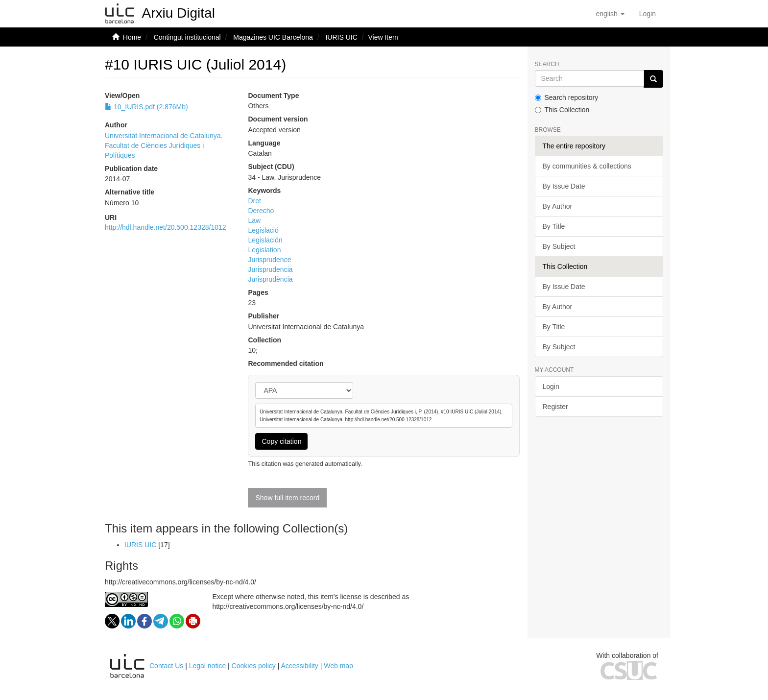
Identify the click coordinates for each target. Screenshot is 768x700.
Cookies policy (254, 666)
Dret (254, 201)
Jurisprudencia (270, 269)
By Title (554, 226)
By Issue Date (564, 186)
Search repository (567, 97)
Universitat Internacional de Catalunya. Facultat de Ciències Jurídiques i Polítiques (164, 145)
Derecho (261, 211)
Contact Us (166, 666)
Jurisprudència (270, 279)
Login (551, 386)
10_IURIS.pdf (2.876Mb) (146, 107)
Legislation (264, 250)
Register (555, 407)
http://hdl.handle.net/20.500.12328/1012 (166, 227)
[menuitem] (648, 14)
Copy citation (281, 441)
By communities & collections (587, 166)
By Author (558, 206)
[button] (610, 14)
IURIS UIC (341, 37)
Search (547, 64)
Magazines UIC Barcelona (273, 37)
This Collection (562, 110)
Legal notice (208, 666)
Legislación (265, 240)
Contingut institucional (187, 37)
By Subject (559, 246)
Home (132, 37)
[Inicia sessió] (648, 14)
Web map (338, 666)
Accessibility (300, 666)
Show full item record (287, 498)
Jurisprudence (269, 260)
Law (254, 220)
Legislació (263, 230)
